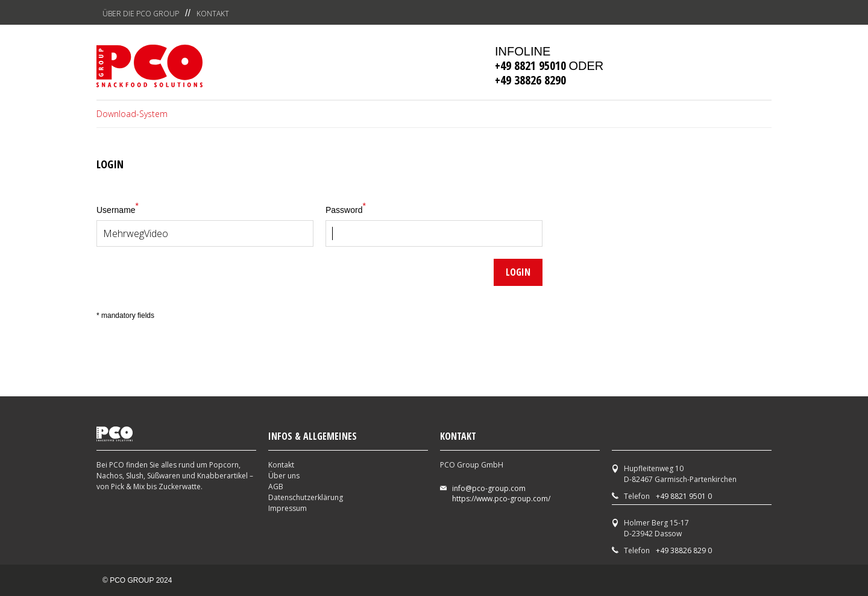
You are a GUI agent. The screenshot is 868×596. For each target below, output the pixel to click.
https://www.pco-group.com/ (501, 499)
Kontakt (213, 14)
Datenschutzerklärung (306, 497)
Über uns (284, 476)
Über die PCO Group (141, 14)
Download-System (132, 114)
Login (518, 272)
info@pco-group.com (489, 488)
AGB (276, 487)
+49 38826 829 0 (684, 550)
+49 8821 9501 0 (684, 496)
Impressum (288, 508)
